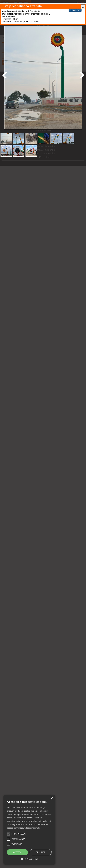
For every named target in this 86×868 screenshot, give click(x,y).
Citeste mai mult (32, 828)
